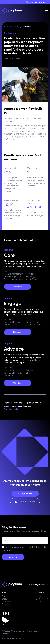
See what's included (13, 409)
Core (4, 596)
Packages (6, 604)
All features (18, 287)
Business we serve (13, 26)
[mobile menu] (47, 10)
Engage (5, 599)
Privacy (29, 631)
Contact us (40, 601)
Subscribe (13, 557)
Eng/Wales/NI (41, 2)
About (38, 596)
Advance (6, 601)
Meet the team (42, 599)
